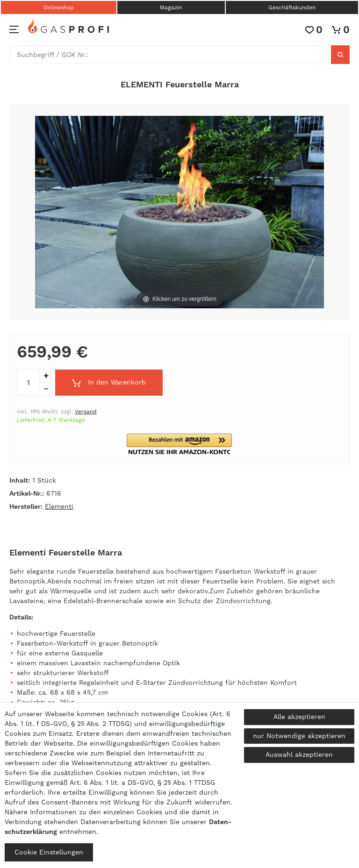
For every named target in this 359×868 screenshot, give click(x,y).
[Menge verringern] (46, 389)
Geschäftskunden (292, 7)
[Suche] (340, 55)
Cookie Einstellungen (49, 852)
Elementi (59, 506)
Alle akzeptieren (299, 717)
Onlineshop (59, 7)
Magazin (171, 7)
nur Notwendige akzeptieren (299, 736)
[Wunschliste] (314, 30)
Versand (86, 412)
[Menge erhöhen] (46, 376)
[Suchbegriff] (170, 55)
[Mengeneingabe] (28, 383)
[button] (179, 444)
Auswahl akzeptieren (299, 754)
